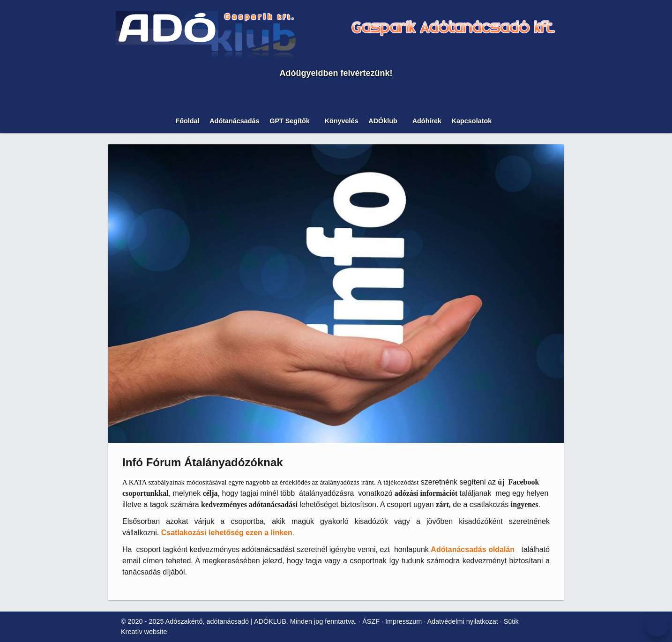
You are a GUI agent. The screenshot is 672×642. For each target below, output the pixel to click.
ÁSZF (256, 391)
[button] (42, 227)
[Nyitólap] (323, 142)
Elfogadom (22, 190)
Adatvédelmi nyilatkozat (343, 391)
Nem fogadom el (70, 190)
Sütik (389, 391)
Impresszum (285, 391)
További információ (33, 207)
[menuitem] (45, 219)
